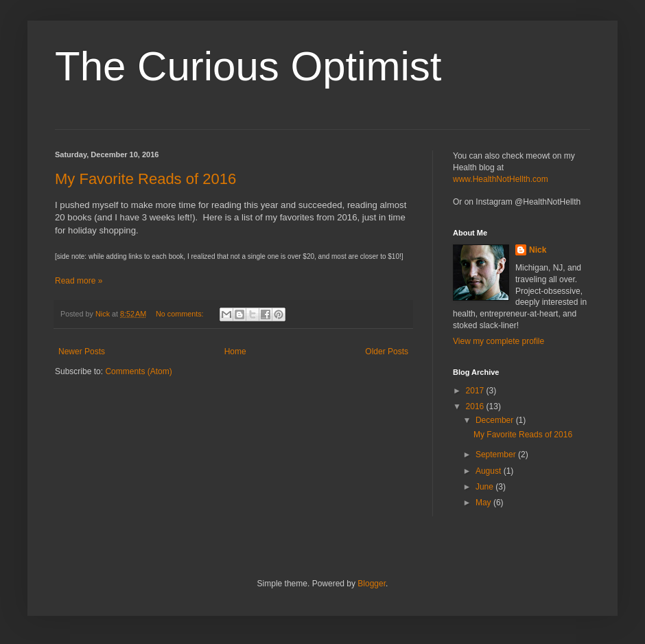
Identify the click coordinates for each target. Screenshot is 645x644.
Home (235, 352)
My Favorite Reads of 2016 (145, 179)
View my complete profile (499, 341)
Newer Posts (82, 352)
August (490, 471)
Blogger (372, 584)
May (484, 503)
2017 (476, 391)
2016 (476, 406)
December (496, 420)
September (497, 455)
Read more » (79, 281)
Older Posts (387, 352)
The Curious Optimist (248, 66)
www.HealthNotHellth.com (501, 179)
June (485, 487)
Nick (538, 250)
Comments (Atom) (138, 371)
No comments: (181, 314)
